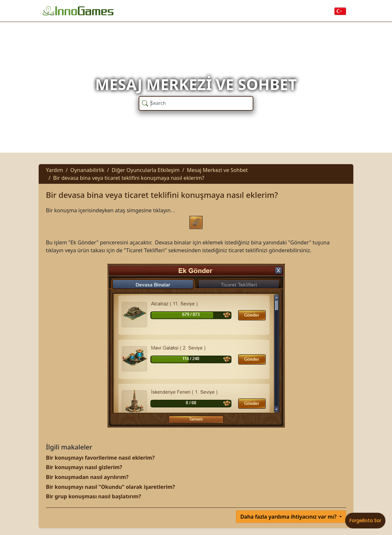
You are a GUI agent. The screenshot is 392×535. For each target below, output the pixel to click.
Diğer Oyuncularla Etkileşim (146, 170)
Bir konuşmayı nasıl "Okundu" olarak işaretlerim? (110, 487)
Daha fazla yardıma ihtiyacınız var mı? (289, 517)
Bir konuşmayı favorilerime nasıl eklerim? (100, 458)
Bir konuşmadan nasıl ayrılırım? (87, 477)
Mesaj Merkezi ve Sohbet (217, 170)
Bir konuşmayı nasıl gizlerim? (84, 467)
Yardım (54, 170)
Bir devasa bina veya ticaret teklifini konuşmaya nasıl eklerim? (129, 178)
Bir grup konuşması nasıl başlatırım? (93, 496)
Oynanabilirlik (87, 170)
